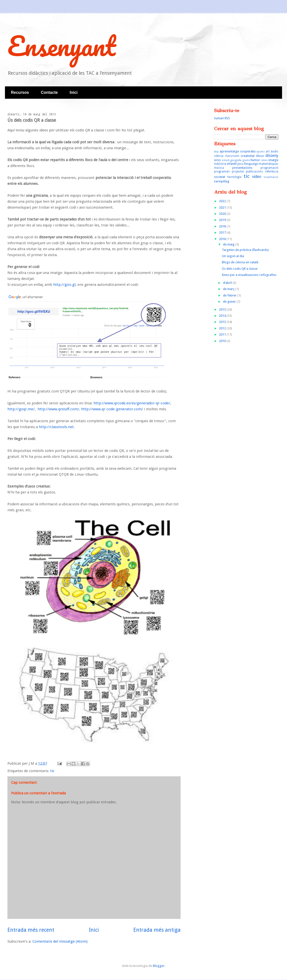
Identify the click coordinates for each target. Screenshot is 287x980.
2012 (223, 328)
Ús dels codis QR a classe (240, 269)
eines (217, 160)
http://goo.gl (64, 285)
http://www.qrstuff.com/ (58, 409)
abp (216, 151)
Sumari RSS (222, 118)
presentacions (242, 168)
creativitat (248, 156)
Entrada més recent (31, 930)
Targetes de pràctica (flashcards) (245, 250)
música (219, 168)
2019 (223, 220)
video (257, 177)
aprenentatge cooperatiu (238, 151)
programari (222, 171)
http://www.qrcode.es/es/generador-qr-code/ (132, 403)
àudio (275, 151)
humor (255, 160)
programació (269, 168)
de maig (229, 244)
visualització (271, 177)
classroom (232, 156)
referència (272, 171)
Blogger (159, 966)
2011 (223, 334)
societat (220, 177)
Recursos (20, 92)
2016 (223, 239)
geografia (236, 160)
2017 (223, 233)
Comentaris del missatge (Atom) (60, 941)
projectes (238, 171)
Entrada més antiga (157, 930)
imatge (273, 160)
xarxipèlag (222, 181)
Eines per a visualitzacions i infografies (249, 275)
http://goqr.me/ (21, 409)
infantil (232, 164)
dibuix (260, 156)
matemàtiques (269, 164)
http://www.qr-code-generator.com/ (112, 409)
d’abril (228, 283)
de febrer (230, 295)
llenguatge (251, 164)
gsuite (246, 160)
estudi (226, 160)
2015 (223, 309)
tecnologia (234, 177)
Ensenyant (62, 46)
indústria (220, 164)
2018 (223, 226)
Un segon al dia (233, 256)
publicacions (254, 171)
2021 (223, 208)
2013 (223, 322)
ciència (219, 156)
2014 (223, 316)
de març (229, 289)
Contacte (49, 92)
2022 (223, 201)
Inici (73, 92)
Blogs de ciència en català (240, 262)
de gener (230, 302)
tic (52, 771)
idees (264, 160)
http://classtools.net (56, 427)
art (268, 151)
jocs (240, 164)
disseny (272, 156)
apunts (261, 151)
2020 (223, 214)
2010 (223, 341)
